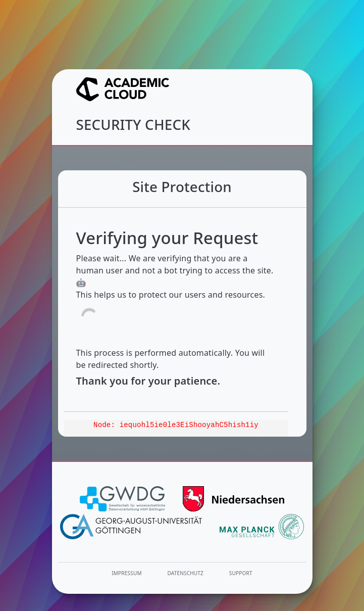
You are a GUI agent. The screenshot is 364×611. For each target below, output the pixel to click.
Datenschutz (186, 573)
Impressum (126, 573)
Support (241, 573)
